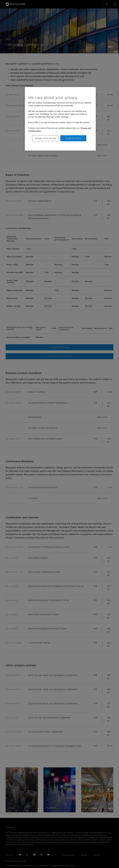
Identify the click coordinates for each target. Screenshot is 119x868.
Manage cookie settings (45, 138)
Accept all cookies (73, 138)
